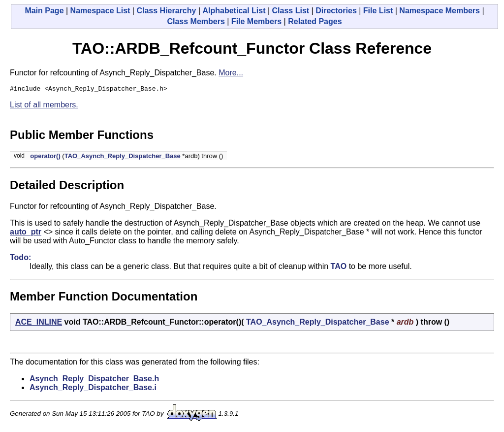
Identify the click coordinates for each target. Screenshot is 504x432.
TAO (339, 268)
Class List (291, 11)
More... (231, 73)
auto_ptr (26, 233)
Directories (336, 11)
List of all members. (44, 106)
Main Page (44, 11)
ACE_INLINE (39, 323)
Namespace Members (440, 11)
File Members (256, 21)
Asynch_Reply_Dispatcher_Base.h (94, 380)
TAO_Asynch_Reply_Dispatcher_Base (123, 157)
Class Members (196, 21)
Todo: (20, 259)
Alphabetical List (234, 11)
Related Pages (315, 21)
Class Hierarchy (166, 11)
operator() (45, 157)
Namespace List (100, 11)
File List (378, 11)
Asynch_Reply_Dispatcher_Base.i (93, 389)
